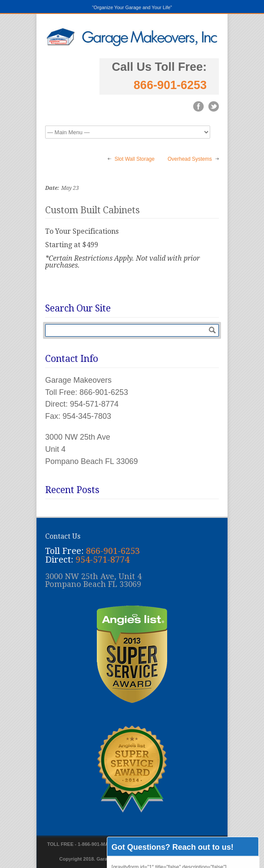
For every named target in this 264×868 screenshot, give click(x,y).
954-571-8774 (102, 560)
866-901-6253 (170, 85)
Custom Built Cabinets (92, 210)
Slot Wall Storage (135, 159)
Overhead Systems (190, 159)
